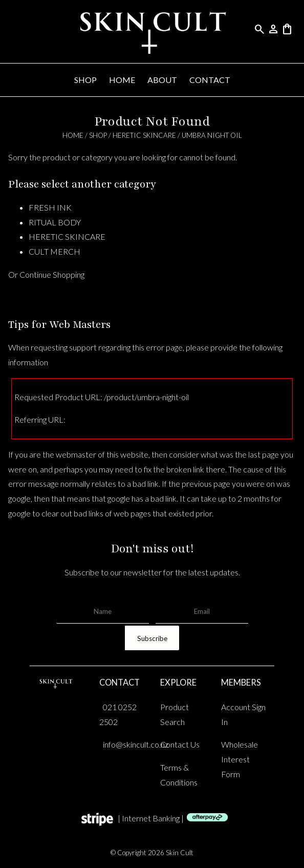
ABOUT (162, 80)
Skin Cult (180, 853)
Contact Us (180, 744)
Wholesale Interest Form (240, 759)
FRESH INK (50, 207)
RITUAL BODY (55, 222)
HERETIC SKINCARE (144, 135)
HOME (122, 80)
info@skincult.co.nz (136, 744)
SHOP (85, 80)
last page (264, 454)
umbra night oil (212, 135)
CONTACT (210, 80)
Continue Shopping (52, 274)
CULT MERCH (55, 251)
